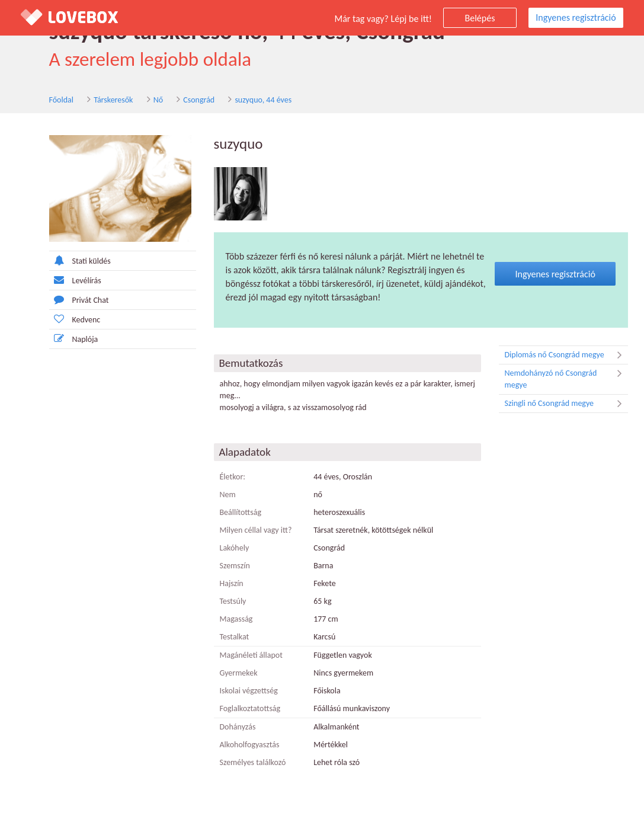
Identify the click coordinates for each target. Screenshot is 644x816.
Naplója (74, 339)
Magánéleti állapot (251, 655)
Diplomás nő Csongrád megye (566, 355)
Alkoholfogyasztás (250, 745)
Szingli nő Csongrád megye (566, 404)
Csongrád (199, 100)
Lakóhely (235, 548)
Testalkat (235, 637)
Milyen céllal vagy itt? (256, 530)
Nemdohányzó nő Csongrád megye (566, 379)
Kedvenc (75, 319)
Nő (158, 100)
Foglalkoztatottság (250, 708)
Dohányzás (238, 727)
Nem (228, 495)
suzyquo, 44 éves (263, 100)
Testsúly (233, 601)
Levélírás (75, 280)
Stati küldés (80, 260)
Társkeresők (113, 100)
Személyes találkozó (253, 762)
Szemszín (235, 566)
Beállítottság (241, 512)
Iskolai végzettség (249, 691)
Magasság (236, 619)
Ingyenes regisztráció (576, 17)
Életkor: (233, 477)
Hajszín (232, 583)
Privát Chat (79, 300)
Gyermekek (239, 673)
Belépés (480, 18)
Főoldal (62, 100)
